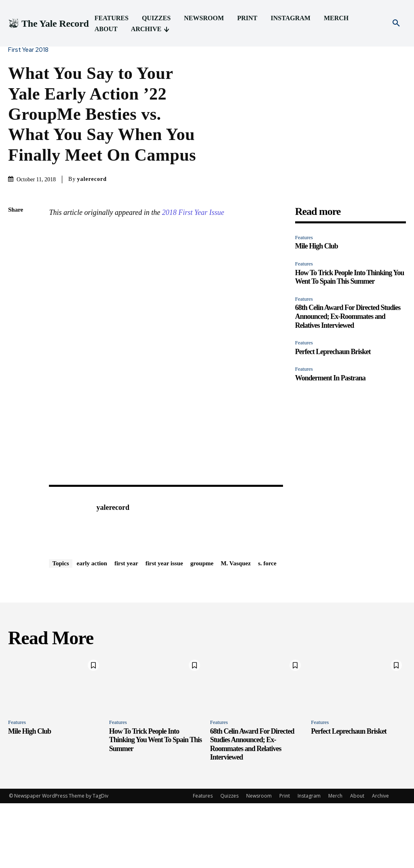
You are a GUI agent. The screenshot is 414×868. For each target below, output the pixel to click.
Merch (335, 861)
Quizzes (229, 861)
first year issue (164, 628)
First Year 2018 (30, 50)
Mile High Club (317, 246)
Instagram (309, 861)
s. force (267, 628)
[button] (396, 23)
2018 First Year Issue (193, 212)
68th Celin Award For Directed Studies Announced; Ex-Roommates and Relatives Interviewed (348, 316)
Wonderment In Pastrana (330, 378)
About (357, 861)
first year (126, 628)
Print (285, 861)
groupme (202, 628)
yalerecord (92, 179)
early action (92, 628)
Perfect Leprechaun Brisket (333, 352)
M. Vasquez (236, 628)
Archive (380, 861)
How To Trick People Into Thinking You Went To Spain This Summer (350, 277)
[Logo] (49, 24)
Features (304, 237)
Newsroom (259, 861)
